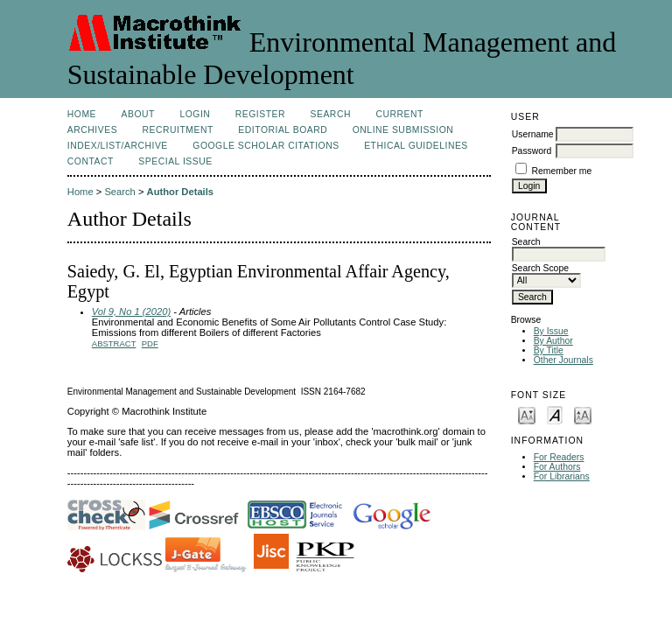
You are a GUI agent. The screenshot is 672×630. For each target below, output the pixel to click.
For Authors (557, 467)
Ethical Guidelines (416, 146)
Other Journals (563, 360)
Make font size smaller (527, 414)
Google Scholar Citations (266, 146)
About (138, 114)
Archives (92, 130)
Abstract (114, 343)
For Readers (559, 457)
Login (195, 114)
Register (260, 114)
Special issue (175, 161)
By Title (549, 350)
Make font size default (555, 414)
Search (331, 114)
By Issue (551, 331)
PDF (150, 343)
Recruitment (178, 130)
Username (533, 134)
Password (532, 151)
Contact (91, 161)
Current (399, 114)
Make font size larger (583, 414)
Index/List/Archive (118, 146)
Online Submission (403, 130)
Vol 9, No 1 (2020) (131, 311)
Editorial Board (283, 130)
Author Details (180, 192)
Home (82, 114)
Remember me (562, 171)
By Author (553, 341)
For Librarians (562, 476)
